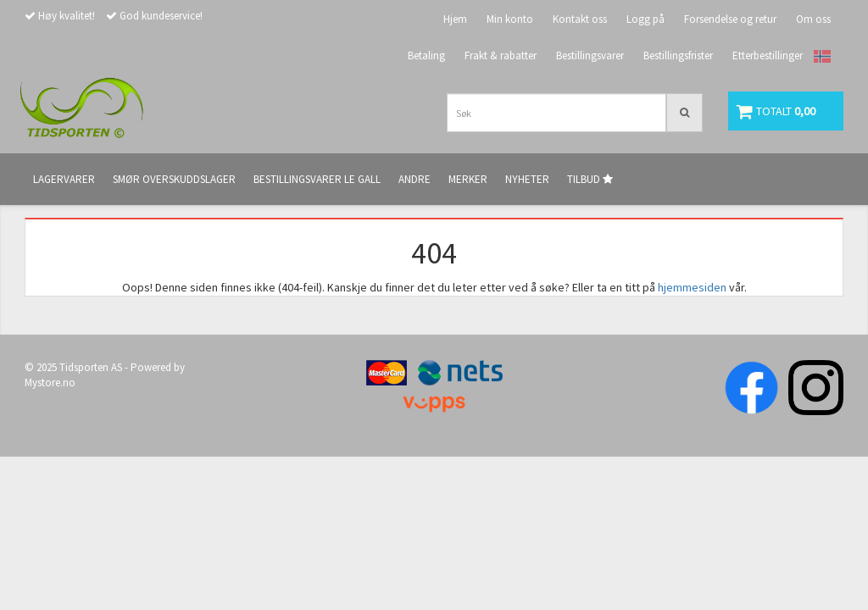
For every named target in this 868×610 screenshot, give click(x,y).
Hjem (455, 19)
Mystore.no (50, 383)
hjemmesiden (692, 287)
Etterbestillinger (768, 55)
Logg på (645, 19)
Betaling (426, 55)
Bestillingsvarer (590, 55)
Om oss (813, 19)
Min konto (510, 19)
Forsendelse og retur (730, 19)
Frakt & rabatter (501, 55)
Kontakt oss (580, 19)
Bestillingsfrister (678, 55)
